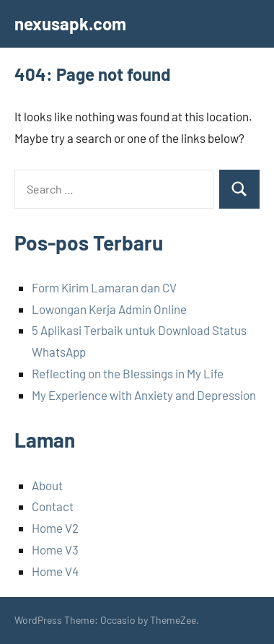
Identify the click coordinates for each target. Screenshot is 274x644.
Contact (53, 506)
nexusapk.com (70, 23)
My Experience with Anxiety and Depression (144, 395)
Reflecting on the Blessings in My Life (128, 373)
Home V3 (55, 549)
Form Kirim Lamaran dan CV (104, 287)
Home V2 (55, 528)
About (47, 485)
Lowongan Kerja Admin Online (109, 309)
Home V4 (55, 571)
